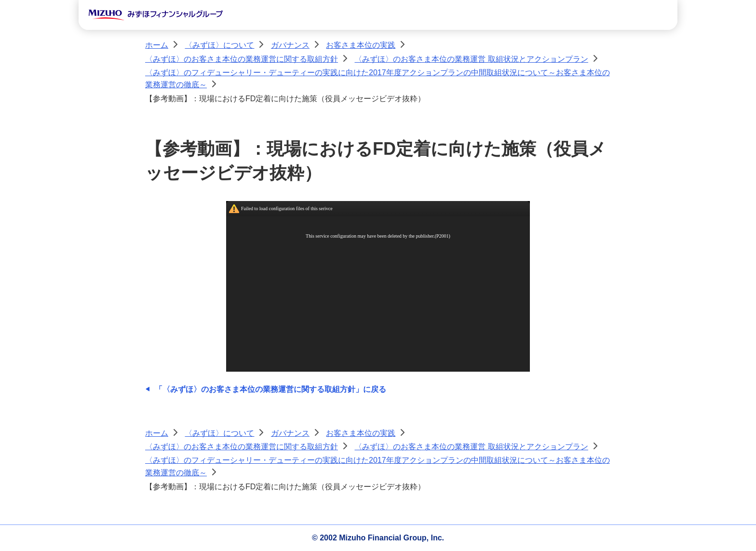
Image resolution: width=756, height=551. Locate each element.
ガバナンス (290, 45)
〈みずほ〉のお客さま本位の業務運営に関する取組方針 (242, 59)
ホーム (157, 45)
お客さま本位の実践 (361, 45)
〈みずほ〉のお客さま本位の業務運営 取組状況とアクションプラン (471, 59)
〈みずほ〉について (219, 45)
